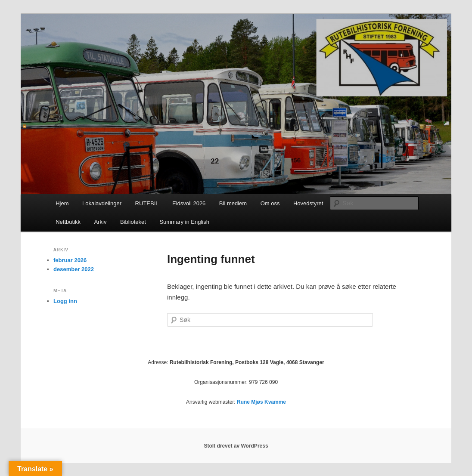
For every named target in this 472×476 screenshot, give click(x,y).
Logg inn (65, 301)
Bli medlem (233, 203)
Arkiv (101, 222)
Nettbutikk (68, 222)
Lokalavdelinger (102, 203)
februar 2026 (70, 260)
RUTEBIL (147, 203)
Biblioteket (133, 222)
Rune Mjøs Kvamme (261, 402)
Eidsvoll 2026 (189, 203)
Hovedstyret (308, 203)
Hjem (62, 203)
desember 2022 (74, 269)
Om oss (270, 203)
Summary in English (184, 222)
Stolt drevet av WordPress (236, 446)
